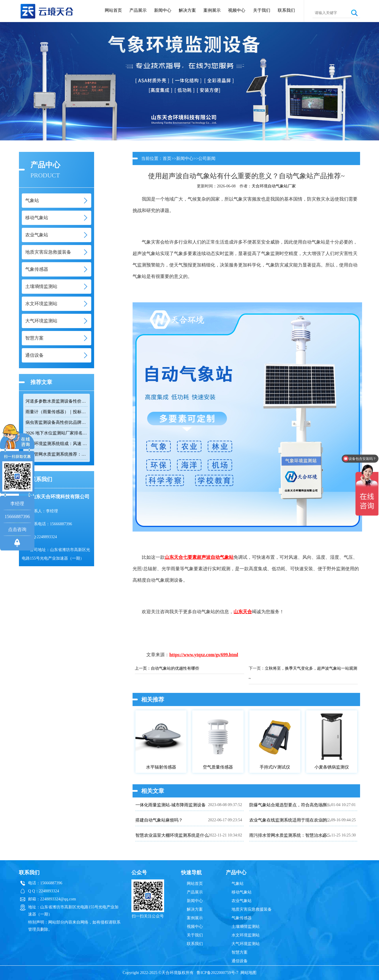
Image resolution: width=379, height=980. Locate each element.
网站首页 (113, 10)
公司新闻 (207, 158)
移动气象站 (242, 892)
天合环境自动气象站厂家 (274, 186)
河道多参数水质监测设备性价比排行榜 (57, 401)
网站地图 (248, 973)
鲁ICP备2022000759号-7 (217, 973)
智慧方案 (240, 952)
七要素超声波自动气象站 (208, 557)
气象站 (238, 884)
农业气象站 (242, 901)
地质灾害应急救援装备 (252, 909)
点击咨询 (17, 529)
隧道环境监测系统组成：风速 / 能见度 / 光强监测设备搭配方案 (57, 444)
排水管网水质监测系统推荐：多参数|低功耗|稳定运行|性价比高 (57, 454)
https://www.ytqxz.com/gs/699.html (204, 655)
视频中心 (237, 10)
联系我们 (286, 10)
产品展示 (138, 10)
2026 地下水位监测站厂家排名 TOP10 (57, 433)
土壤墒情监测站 (246, 927)
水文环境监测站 (246, 935)
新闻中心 (163, 10)
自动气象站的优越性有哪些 (175, 668)
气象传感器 (242, 918)
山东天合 (174, 557)
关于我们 (262, 10)
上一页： (143, 668)
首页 (167, 158)
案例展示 (212, 10)
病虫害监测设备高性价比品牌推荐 (57, 422)
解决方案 (187, 10)
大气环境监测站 (246, 944)
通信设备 (240, 961)
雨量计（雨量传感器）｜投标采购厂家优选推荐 (57, 412)
